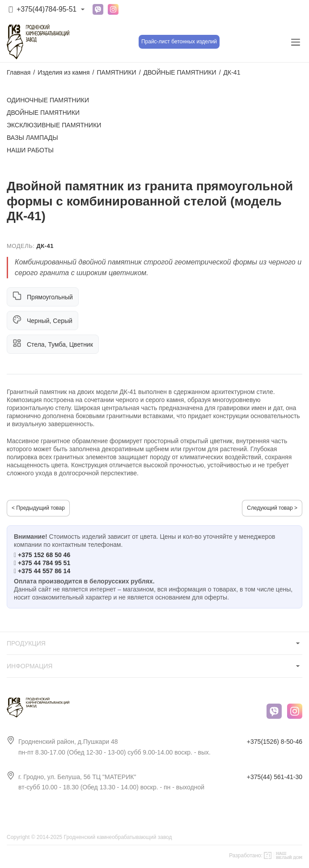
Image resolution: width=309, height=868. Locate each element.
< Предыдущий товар (38, 508)
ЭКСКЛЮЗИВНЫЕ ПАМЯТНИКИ (54, 125)
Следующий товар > (272, 508)
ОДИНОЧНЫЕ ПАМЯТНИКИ (48, 100)
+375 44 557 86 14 (44, 571)
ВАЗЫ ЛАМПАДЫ (32, 138)
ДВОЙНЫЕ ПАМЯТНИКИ (43, 113)
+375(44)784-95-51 (47, 9)
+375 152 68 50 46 (44, 555)
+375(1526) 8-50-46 (275, 742)
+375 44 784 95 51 (44, 563)
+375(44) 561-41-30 (275, 777)
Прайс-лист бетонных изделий (179, 42)
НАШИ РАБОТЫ (30, 150)
